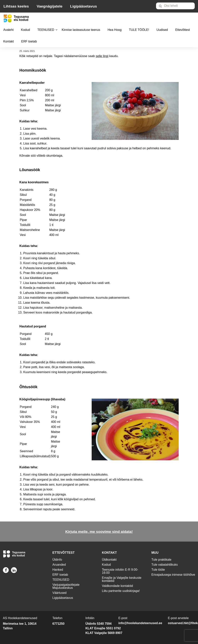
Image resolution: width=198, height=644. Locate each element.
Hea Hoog (115, 30)
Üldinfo (57, 560)
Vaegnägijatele (50, 6)
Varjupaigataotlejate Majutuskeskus (66, 586)
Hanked (58, 570)
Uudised (162, 30)
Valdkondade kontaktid (117, 586)
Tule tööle (158, 570)
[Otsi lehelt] (175, 6)
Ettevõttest (183, 30)
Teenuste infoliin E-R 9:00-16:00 (120, 571)
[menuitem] (177, 6)
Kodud (26, 30)
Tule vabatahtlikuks (165, 565)
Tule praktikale (161, 560)
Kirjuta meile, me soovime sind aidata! (99, 532)
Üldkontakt (109, 560)
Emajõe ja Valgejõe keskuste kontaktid (122, 579)
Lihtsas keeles (16, 6)
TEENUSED (46, 30)
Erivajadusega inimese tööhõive (173, 575)
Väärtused (59, 593)
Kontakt (9, 41)
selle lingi (102, 56)
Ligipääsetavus (83, 6)
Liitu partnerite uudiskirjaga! (121, 591)
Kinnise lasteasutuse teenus (81, 30)
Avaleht (8, 30)
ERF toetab (29, 41)
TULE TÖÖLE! (139, 30)
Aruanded (59, 565)
